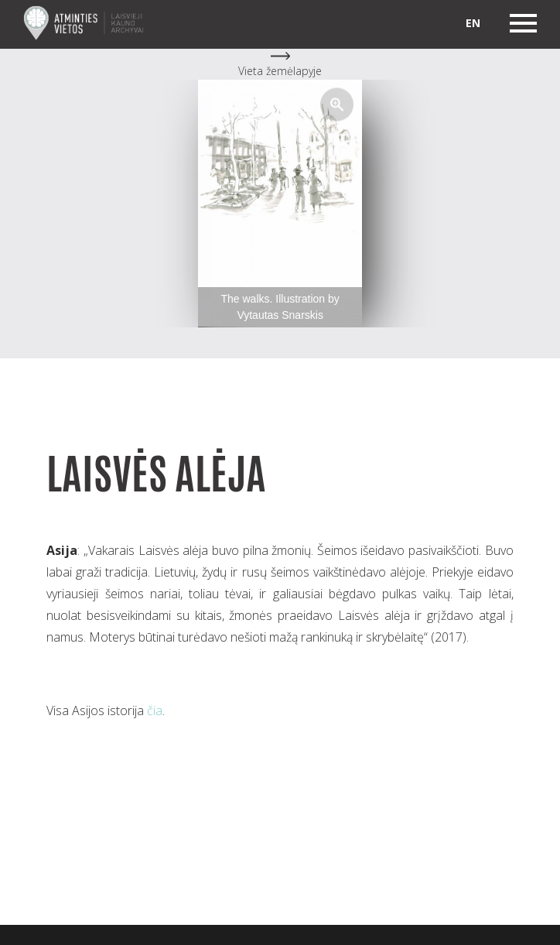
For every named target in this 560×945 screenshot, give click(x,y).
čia (155, 710)
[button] (337, 104)
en (473, 23)
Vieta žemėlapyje (280, 71)
